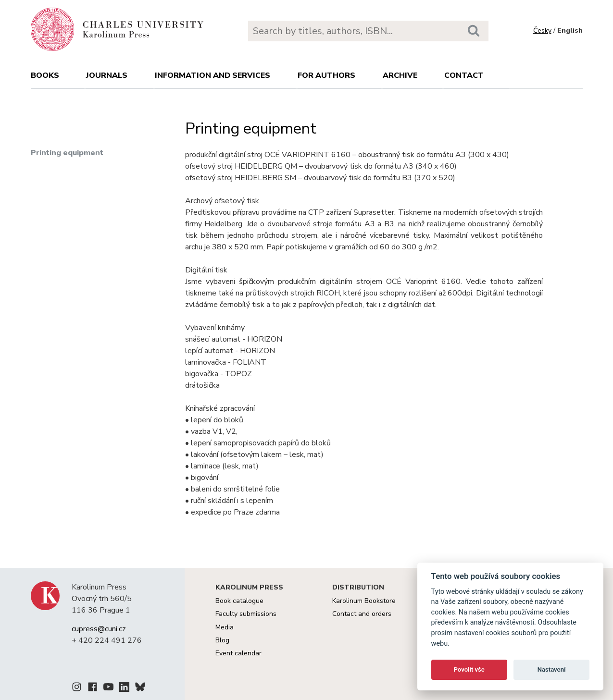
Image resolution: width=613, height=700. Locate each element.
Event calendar (238, 653)
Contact (464, 75)
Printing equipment (67, 153)
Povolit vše (469, 669)
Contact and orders (362, 614)
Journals (107, 75)
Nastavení (552, 669)
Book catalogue (239, 601)
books (45, 75)
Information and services (213, 75)
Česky (542, 31)
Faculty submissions (246, 614)
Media (225, 627)
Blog (222, 640)
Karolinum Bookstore (364, 601)
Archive (400, 75)
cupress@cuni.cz (99, 629)
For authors (326, 75)
